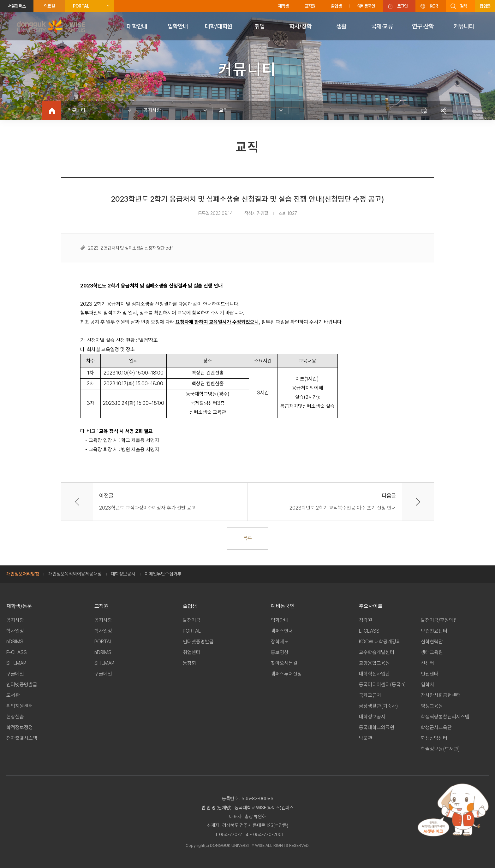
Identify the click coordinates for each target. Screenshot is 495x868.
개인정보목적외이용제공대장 (75, 574)
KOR (434, 6)
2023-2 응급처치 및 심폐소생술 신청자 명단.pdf (130, 248)
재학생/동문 (19, 606)
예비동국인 (366, 6)
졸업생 (336, 6)
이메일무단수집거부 (163, 574)
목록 (247, 538)
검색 (463, 6)
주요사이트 (371, 606)
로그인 (403, 6)
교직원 (310, 6)
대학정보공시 (123, 574)
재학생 (283, 6)
